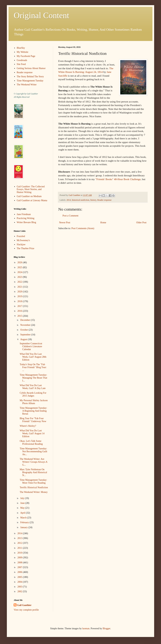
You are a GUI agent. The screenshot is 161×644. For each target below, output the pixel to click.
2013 (20, 538)
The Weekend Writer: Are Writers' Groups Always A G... (33, 462)
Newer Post (65, 223)
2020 (20, 292)
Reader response (104, 200)
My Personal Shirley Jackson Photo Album (34, 402)
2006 (20, 572)
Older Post (141, 223)
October (24, 330)
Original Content (41, 15)
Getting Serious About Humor (31, 68)
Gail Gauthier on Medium (29, 196)
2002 (20, 591)
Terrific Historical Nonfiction (34, 487)
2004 (20, 582)
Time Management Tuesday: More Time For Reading (33, 481)
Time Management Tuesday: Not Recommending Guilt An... (33, 451)
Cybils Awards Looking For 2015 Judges (33, 394)
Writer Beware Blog (26, 222)
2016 (20, 311)
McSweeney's (23, 240)
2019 (20, 296)
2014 (69, 200)
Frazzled (21, 236)
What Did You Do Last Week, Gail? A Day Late (33, 387)
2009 (20, 558)
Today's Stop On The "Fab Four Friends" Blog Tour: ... (33, 367)
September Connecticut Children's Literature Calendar (31, 346)
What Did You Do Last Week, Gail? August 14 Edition (32, 433)
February (25, 522)
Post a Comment (70, 216)
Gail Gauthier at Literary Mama (32, 200)
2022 (20, 282)
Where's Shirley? (28, 426)
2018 (20, 301)
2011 (20, 548)
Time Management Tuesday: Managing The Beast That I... (33, 378)
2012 (20, 543)
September (26, 335)
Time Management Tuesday (30, 81)
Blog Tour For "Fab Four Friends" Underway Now (33, 420)
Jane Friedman (24, 214)
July (23, 498)
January (24, 527)
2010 (20, 553)
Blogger (106, 628)
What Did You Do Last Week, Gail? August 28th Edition (33, 357)
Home (103, 223)
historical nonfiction (81, 200)
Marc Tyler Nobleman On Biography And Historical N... (33, 472)
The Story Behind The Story (30, 77)
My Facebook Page (26, 56)
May (23, 508)
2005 (20, 577)
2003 (20, 587)
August (24, 339)
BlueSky (21, 48)
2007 (20, 567)
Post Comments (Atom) (83, 228)
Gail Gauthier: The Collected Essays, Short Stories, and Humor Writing (31, 189)
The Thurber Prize (26, 248)
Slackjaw (21, 244)
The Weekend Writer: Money (34, 492)
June (23, 503)
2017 (20, 306)
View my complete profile (26, 610)
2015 (20, 316)
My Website (23, 52)
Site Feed (21, 64)
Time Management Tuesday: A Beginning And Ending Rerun (33, 411)
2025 (20, 267)
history (93, 200)
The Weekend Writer (27, 85)
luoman (86, 628)
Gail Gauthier (24, 605)
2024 (20, 272)
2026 (20, 262)
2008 (20, 563)
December (25, 320)
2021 (20, 287)
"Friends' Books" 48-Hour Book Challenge (118, 179)
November (26, 325)
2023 (20, 277)
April (23, 513)
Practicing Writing (26, 218)
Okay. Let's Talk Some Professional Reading (31, 442)
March (24, 518)
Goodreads (22, 60)
